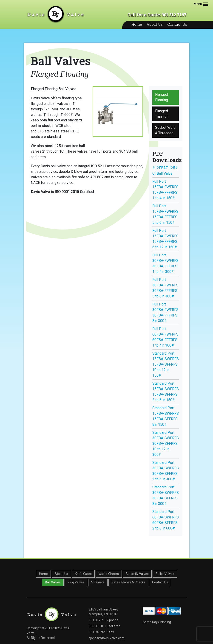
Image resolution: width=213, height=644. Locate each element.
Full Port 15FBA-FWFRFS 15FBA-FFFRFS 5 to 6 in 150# (165, 214)
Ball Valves (53, 582)
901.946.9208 (99, 632)
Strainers (98, 582)
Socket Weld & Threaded (165, 130)
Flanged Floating (162, 97)
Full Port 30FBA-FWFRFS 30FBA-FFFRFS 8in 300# (165, 312)
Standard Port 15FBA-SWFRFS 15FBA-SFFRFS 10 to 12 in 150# (166, 364)
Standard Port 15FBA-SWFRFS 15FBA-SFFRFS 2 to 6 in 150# (166, 392)
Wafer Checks (109, 574)
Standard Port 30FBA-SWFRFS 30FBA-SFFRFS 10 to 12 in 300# (166, 444)
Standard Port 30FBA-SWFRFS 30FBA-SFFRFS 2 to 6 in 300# (166, 471)
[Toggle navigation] (205, 4)
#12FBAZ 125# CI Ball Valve (165, 171)
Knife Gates (83, 574)
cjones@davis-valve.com (107, 638)
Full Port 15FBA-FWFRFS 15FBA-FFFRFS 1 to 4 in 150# (165, 190)
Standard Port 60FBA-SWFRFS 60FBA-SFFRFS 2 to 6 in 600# (166, 520)
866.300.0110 (99, 626)
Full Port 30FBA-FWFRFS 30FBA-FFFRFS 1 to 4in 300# (165, 263)
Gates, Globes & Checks (128, 582)
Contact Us (177, 24)
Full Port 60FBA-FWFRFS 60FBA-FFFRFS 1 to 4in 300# (165, 337)
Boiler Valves (165, 574)
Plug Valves (76, 582)
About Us (155, 24)
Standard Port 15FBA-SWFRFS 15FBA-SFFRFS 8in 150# (166, 416)
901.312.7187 (99, 620)
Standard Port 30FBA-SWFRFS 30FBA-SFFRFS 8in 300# (166, 495)
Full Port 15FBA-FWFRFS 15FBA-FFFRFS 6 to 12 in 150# (165, 239)
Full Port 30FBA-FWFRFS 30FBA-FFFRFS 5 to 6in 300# (165, 288)
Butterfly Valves (137, 574)
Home (137, 24)
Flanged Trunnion (162, 114)
